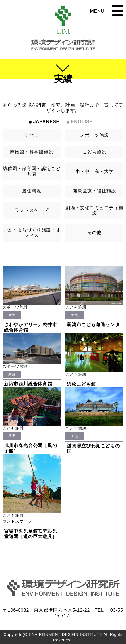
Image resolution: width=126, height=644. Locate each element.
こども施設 (94, 152)
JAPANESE (46, 122)
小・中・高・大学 (94, 171)
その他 (94, 232)
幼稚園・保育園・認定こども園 (32, 171)
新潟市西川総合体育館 (28, 384)
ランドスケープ (32, 210)
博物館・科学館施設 (31, 152)
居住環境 (31, 191)
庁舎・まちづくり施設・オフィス (32, 233)
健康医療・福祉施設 (94, 191)
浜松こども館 (81, 384)
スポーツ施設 (95, 135)
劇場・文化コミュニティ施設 (94, 210)
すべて (32, 135)
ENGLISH (82, 122)
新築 (12, 315)
